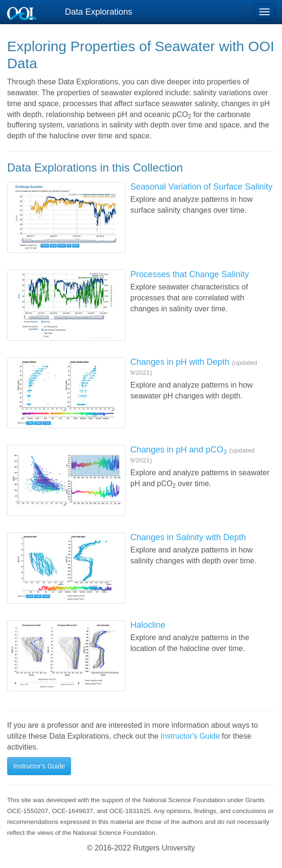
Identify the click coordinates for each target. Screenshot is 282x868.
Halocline (148, 625)
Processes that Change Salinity (190, 274)
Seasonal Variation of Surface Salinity (201, 187)
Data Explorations (99, 12)
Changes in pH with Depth (180, 362)
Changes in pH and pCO (179, 450)
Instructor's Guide (190, 736)
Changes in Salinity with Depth (188, 537)
